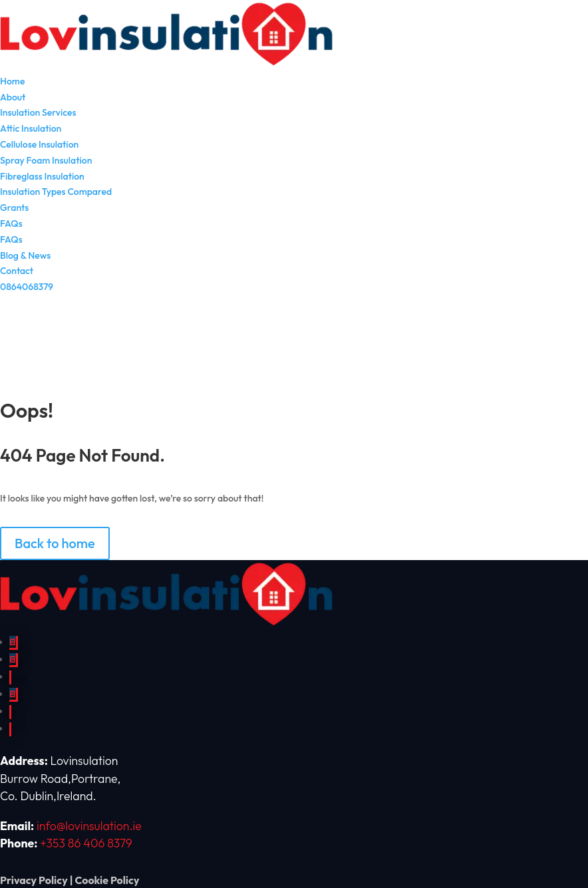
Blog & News (25, 255)
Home (12, 81)
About (13, 97)
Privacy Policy (34, 880)
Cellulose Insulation (39, 144)
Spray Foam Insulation (46, 160)
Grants (14, 208)
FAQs (11, 223)
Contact (17, 271)
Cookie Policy (107, 880)
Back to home (55, 543)
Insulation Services (38, 112)
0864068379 (27, 287)
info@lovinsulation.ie (89, 826)
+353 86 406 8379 (86, 843)
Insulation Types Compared (56, 192)
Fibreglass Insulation (42, 176)
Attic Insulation (31, 128)
